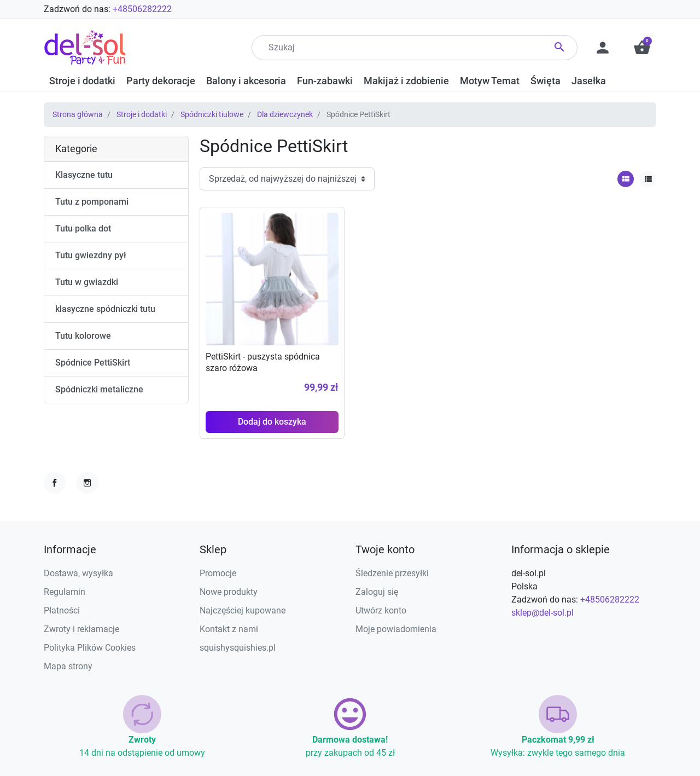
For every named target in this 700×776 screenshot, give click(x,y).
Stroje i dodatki (142, 114)
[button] (642, 48)
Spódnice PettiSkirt (93, 363)
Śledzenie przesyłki (392, 573)
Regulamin (65, 592)
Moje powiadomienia (396, 629)
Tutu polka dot (83, 228)
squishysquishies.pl (238, 648)
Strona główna (78, 114)
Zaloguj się (377, 592)
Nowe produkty (229, 592)
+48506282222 (142, 9)
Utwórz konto (381, 610)
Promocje (218, 573)
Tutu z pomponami (92, 202)
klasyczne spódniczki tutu (105, 309)
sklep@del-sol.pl (542, 613)
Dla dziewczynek (285, 114)
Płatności (62, 610)
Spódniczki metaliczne (99, 389)
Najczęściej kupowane (243, 610)
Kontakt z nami (229, 629)
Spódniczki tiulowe (212, 114)
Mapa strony (68, 666)
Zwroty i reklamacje (81, 629)
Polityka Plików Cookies (90, 648)
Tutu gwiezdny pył (91, 255)
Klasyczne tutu (84, 175)
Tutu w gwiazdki (87, 282)
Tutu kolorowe (83, 336)
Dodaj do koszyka (272, 422)
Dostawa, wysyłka (78, 573)
